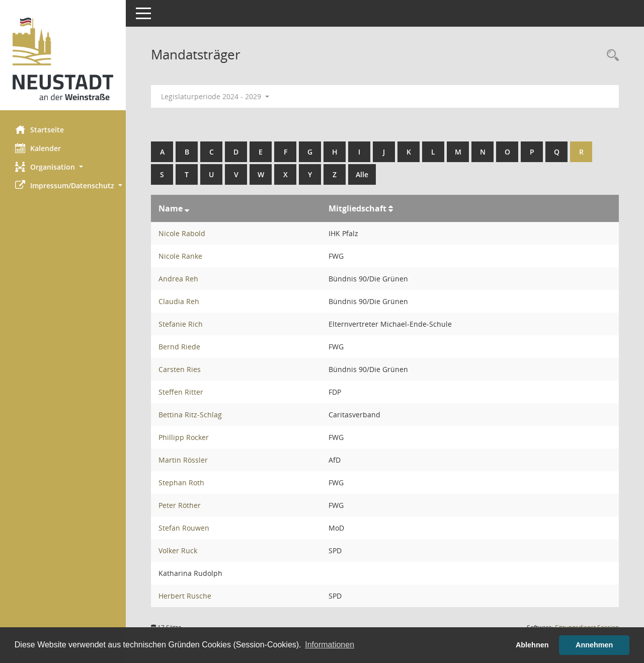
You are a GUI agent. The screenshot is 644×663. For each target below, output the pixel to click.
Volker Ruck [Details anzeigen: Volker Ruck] (178, 550)
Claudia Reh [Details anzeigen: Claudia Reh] (179, 301)
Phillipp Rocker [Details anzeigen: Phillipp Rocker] (184, 437)
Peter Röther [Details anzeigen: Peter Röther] (180, 505)
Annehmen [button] (594, 645)
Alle (362, 174)
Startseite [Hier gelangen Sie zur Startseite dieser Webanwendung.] (39, 129)
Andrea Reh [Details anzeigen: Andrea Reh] (178, 279)
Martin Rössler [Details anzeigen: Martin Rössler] (183, 460)
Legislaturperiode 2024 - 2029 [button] (215, 96)
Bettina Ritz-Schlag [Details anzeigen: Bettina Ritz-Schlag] (190, 415)
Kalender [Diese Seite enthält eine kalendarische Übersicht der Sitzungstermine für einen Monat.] (38, 148)
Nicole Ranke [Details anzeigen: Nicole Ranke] (180, 256)
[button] (63, 167)
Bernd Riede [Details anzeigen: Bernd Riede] (179, 347)
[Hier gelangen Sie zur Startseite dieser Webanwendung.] (63, 59)
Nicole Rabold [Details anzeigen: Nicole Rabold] (182, 233)
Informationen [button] (330, 645)
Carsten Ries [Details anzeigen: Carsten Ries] (180, 369)
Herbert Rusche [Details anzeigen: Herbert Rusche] (185, 596)
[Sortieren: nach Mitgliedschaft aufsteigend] (391, 208)
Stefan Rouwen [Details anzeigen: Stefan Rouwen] (184, 528)
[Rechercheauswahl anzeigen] (610, 56)
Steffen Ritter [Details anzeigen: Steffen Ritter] (181, 392)
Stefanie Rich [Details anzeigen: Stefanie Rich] (181, 324)
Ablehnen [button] (532, 645)
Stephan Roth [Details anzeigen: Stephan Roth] (181, 483)
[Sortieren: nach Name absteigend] (187, 208)
